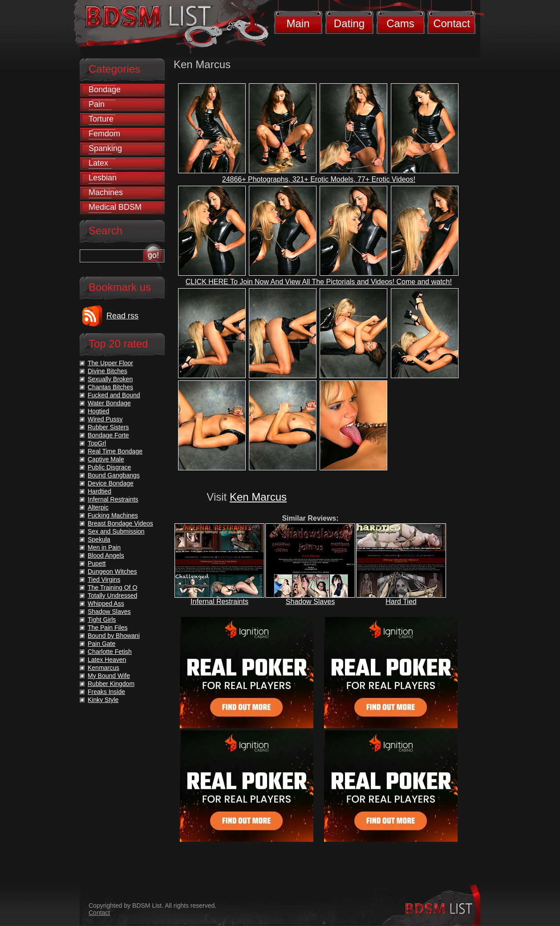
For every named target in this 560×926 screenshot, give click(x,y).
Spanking (105, 148)
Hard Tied (401, 602)
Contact (452, 23)
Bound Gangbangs (114, 475)
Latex (98, 163)
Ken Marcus (258, 497)
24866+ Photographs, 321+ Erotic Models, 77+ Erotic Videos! (319, 179)
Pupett (97, 563)
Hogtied (98, 411)
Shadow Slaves (310, 602)
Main (298, 23)
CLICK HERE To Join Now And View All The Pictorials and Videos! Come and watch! (319, 282)
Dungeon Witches (112, 571)
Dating (349, 23)
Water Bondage (109, 403)
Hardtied (99, 491)
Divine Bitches (108, 371)
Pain (97, 104)
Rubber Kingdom (111, 684)
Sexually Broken (110, 379)
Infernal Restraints (219, 602)
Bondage (105, 90)
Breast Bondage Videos (120, 523)
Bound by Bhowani (114, 636)
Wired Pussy (105, 419)
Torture (101, 119)
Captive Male (106, 459)
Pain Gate (101, 644)
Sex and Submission (116, 531)
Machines (106, 192)
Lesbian (103, 178)
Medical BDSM (115, 207)
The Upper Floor (110, 363)
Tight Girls (102, 620)
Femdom (104, 134)
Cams (400, 23)
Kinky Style (103, 700)
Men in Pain (104, 547)
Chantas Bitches (110, 387)
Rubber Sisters (108, 427)
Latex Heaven (107, 660)
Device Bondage (111, 483)
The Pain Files (108, 628)
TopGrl (97, 443)
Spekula (99, 539)
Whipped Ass (106, 604)
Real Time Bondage (115, 451)
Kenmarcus (103, 668)
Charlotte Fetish (110, 652)
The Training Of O (112, 587)
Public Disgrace (109, 467)
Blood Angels (106, 555)
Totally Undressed (112, 596)
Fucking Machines (113, 515)
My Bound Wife (109, 676)
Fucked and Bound (114, 395)
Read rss (122, 316)
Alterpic (98, 507)
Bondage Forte (108, 435)
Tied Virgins (104, 579)
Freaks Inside (106, 692)
